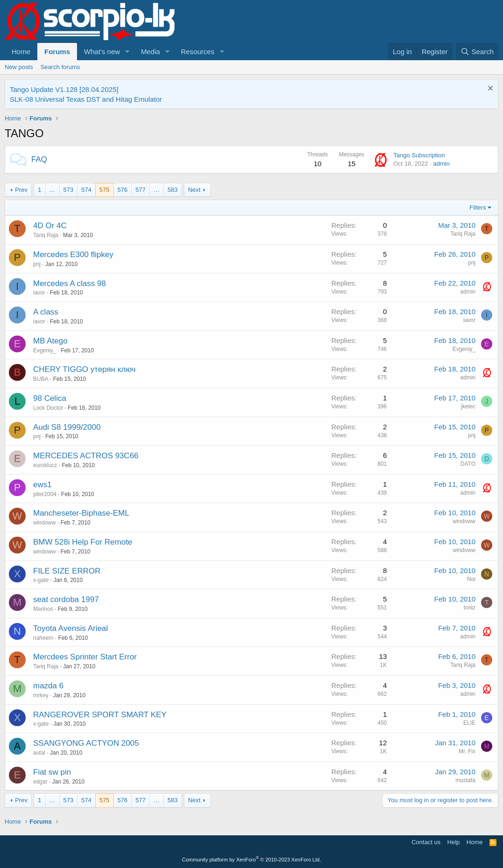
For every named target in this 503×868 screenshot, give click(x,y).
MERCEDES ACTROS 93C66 (86, 456)
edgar (40, 782)
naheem (43, 638)
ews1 (42, 485)
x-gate (41, 580)
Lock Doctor (48, 408)
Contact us (426, 842)
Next (194, 190)
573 (69, 190)
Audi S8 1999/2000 (67, 427)
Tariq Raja (46, 235)
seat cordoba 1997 (66, 599)
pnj (37, 264)
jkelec (468, 406)
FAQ (39, 159)
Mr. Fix (467, 751)
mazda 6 (48, 686)
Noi (471, 579)
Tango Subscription (419, 155)
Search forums (60, 67)
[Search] (477, 52)
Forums (57, 52)
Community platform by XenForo (251, 860)
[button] (127, 52)
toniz (470, 608)
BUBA (41, 379)
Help (454, 842)
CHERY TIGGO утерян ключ (84, 369)
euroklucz (45, 465)
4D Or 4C (50, 226)
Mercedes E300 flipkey (73, 255)
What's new (102, 52)
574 (86, 190)
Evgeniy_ (45, 350)
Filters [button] (478, 207)
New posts (19, 67)
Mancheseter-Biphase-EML (81, 513)
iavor (39, 293)
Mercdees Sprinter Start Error (85, 657)
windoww (45, 523)
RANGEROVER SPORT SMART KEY (100, 715)
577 (140, 190)
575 (105, 190)
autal (39, 753)
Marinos (43, 609)
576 (123, 190)
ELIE (469, 723)
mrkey (41, 695)
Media (150, 52)
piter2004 (45, 494)
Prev (21, 190)
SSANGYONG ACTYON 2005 (86, 743)
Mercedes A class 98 (70, 283)
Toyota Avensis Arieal (70, 628)
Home (21, 52)
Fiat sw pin (52, 772)
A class (46, 312)
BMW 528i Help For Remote (83, 542)
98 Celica (50, 398)
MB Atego (50, 341)
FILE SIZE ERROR (67, 571)
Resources (198, 52)
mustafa (465, 780)
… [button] (52, 190)
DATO (468, 464)
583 (173, 190)
